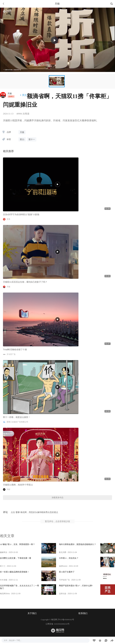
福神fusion (63, 566)
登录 (18, 512)
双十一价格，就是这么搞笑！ (17, 417)
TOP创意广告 (64, 580)
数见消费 (63, 552)
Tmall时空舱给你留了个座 (15, 350)
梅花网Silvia (5, 594)
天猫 (10, 93)
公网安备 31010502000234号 (57, 624)
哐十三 (3, 566)
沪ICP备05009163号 (66, 620)
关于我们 (32, 613)
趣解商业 (4, 552)
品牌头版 (63, 594)
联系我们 (83, 613)
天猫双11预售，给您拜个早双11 (18, 485)
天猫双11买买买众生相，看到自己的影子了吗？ (25, 282)
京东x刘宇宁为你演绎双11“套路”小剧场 (21, 214)
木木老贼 (4, 580)
